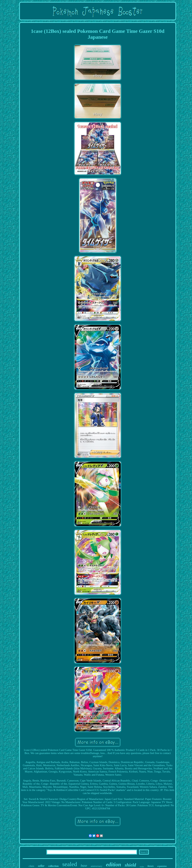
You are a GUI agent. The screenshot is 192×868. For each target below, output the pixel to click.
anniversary (97, 866)
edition (114, 864)
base (84, 866)
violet (142, 867)
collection (53, 866)
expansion (162, 866)
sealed (70, 864)
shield (130, 865)
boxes (151, 866)
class (32, 866)
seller (41, 866)
